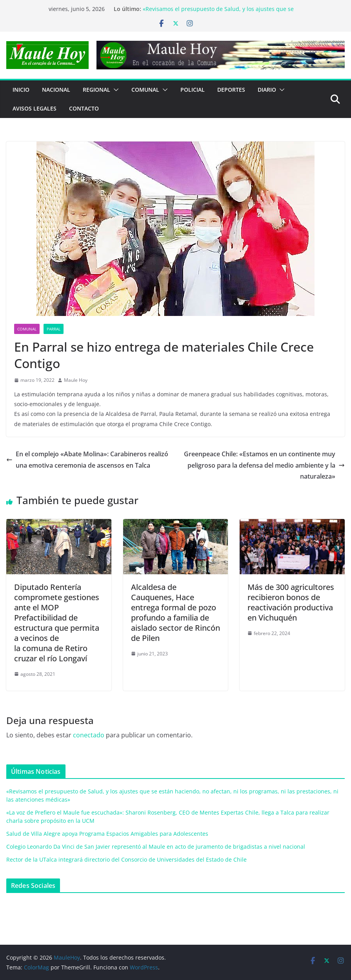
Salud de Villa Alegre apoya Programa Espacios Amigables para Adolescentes (107, 834)
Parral (54, 329)
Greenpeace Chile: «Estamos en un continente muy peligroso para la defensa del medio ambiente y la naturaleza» (264, 465)
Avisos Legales (35, 108)
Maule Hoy (76, 380)
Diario (267, 90)
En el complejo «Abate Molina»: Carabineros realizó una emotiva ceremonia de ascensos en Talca (87, 460)
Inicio (21, 90)
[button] (115, 90)
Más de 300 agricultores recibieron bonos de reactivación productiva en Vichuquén (291, 602)
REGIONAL (96, 90)
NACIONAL (56, 90)
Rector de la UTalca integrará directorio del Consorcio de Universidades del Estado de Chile (126, 859)
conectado (89, 735)
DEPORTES (231, 90)
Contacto (84, 108)
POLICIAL (193, 90)
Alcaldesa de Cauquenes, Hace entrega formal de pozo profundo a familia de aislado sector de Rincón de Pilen (175, 612)
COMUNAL (145, 90)
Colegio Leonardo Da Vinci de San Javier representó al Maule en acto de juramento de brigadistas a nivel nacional (156, 847)
